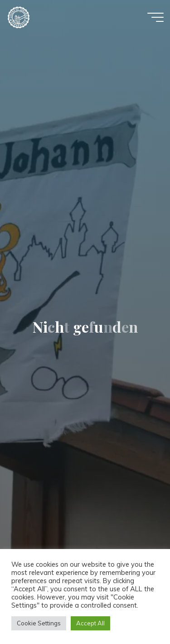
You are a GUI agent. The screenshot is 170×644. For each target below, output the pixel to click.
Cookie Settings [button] (39, 623)
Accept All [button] (90, 623)
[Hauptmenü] (155, 17)
